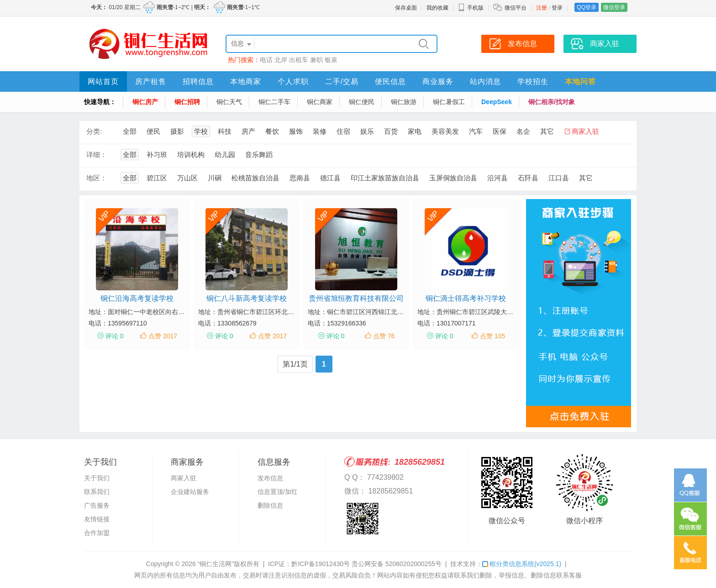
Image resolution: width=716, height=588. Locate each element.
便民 (153, 131)
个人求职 (293, 81)
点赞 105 (492, 336)
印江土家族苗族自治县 (385, 178)
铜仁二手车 (274, 102)
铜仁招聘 (187, 102)
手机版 (471, 8)
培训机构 (191, 155)
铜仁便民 (362, 102)
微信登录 (614, 7)
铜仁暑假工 (449, 102)
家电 (415, 131)
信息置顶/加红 (278, 492)
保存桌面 (406, 8)
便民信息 (390, 81)
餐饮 (272, 131)
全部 (130, 131)
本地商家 (246, 81)
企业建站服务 (190, 492)
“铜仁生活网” (216, 564)
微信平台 (516, 8)
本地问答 (580, 81)
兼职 (316, 60)
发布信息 (270, 478)
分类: (94, 131)
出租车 (299, 60)
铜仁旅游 (404, 102)
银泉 (331, 60)
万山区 (187, 178)
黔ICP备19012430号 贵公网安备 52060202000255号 (366, 564)
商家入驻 (585, 131)
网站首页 (103, 81)
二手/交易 (342, 81)
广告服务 (97, 505)
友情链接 (97, 519)
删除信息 (270, 505)
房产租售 (151, 81)
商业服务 (438, 81)
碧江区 (157, 178)
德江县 (330, 178)
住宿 (343, 131)
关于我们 (97, 478)
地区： (97, 178)
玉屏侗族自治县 (453, 178)
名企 (523, 131)
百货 (391, 131)
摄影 (177, 131)
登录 (557, 8)
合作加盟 (97, 533)
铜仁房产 (145, 102)
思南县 (300, 178)
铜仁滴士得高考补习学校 (466, 298)
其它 (547, 131)
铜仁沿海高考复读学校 (137, 298)
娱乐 (367, 131)
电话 (266, 60)
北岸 (281, 60)
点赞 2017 (163, 336)
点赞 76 (384, 336)
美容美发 (445, 131)
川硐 (215, 178)
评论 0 (115, 336)
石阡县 (528, 178)
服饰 (296, 131)
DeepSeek (497, 102)
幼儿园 (225, 155)
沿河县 (498, 178)
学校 (201, 131)
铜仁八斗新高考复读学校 (247, 298)
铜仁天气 (229, 102)
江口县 (559, 178)
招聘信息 (198, 81)
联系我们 (97, 492)
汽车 (476, 131)
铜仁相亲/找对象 (552, 102)
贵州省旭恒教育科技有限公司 (356, 298)
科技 (225, 131)
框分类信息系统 (522, 564)
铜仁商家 (320, 102)
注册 (542, 8)
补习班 (157, 155)
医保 (500, 131)
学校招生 (533, 81)
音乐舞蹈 (259, 155)
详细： (97, 155)
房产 (248, 131)
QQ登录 (587, 7)
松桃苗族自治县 (255, 178)
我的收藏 (437, 8)
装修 (320, 131)
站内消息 (485, 81)
